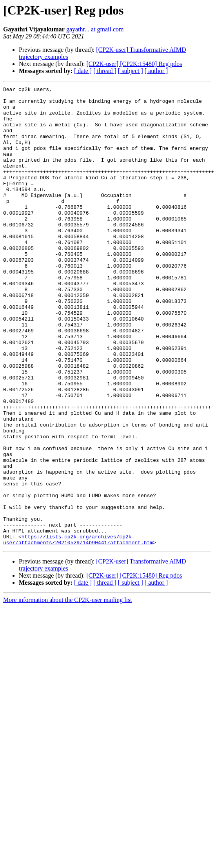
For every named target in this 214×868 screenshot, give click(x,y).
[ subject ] (131, 71)
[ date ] (83, 71)
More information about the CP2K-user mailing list (68, 692)
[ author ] (156, 71)
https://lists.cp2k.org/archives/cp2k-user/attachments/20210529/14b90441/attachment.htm (78, 631)
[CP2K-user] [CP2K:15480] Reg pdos (134, 64)
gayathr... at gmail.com (95, 29)
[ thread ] (105, 71)
